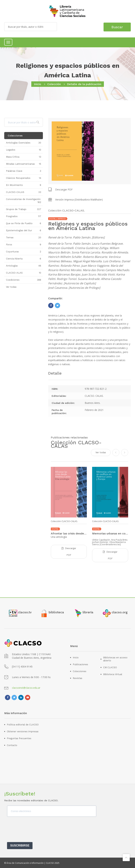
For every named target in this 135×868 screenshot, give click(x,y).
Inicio (38, 84)
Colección (54, 84)
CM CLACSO (110, 667)
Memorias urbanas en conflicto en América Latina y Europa (110, 533)
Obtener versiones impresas (23, 731)
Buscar (116, 27)
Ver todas (101, 452)
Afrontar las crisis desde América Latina (69, 533)
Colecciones (80, 671)
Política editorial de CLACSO (23, 724)
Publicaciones (80, 664)
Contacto (12, 745)
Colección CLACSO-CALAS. (64, 521)
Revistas (78, 678)
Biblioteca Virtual (113, 674)
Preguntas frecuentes (19, 738)
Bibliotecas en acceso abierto (115, 659)
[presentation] (34, 830)
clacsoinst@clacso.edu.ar (26, 688)
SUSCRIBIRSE (20, 845)
